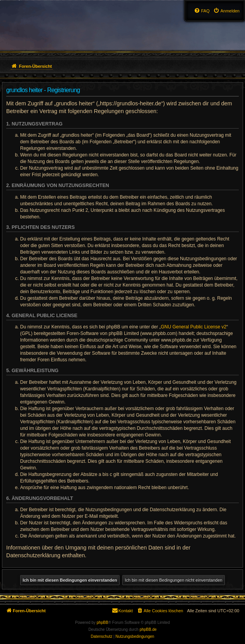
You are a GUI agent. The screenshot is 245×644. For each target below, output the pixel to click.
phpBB (103, 623)
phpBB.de (148, 629)
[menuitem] (226, 11)
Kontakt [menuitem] (122, 610)
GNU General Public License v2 (194, 327)
